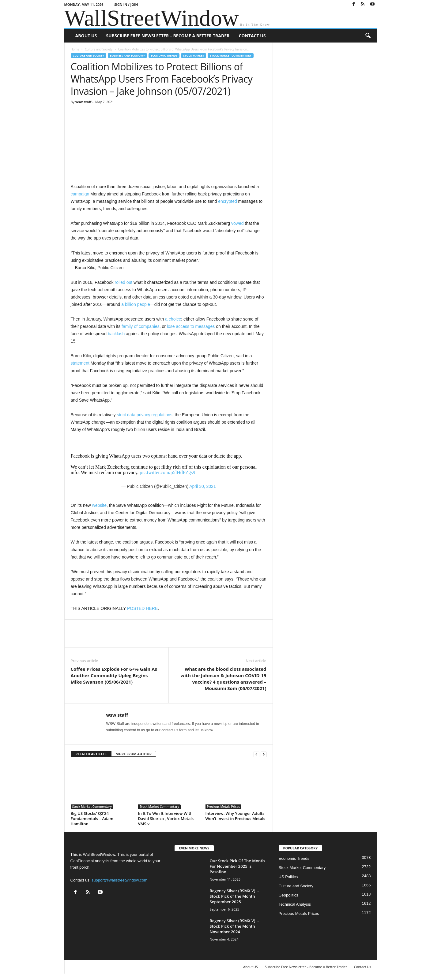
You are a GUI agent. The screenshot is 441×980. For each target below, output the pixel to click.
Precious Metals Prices (224, 807)
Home (75, 49)
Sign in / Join (126, 4)
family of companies (141, 326)
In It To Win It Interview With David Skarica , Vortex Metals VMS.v (166, 819)
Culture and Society (99, 49)
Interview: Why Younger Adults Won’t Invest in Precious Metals (235, 816)
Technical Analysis (295, 904)
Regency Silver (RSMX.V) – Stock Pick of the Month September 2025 (235, 896)
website (99, 505)
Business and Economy (127, 56)
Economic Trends (164, 56)
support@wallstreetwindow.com (119, 880)
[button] (368, 36)
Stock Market (194, 56)
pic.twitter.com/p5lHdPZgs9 (167, 472)
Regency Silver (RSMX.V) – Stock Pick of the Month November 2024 (235, 926)
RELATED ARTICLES (91, 754)
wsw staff (83, 102)
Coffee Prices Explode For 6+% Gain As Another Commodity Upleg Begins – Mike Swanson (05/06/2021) (114, 675)
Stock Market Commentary (231, 56)
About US (86, 36)
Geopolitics (288, 895)
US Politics (288, 877)
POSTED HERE (142, 608)
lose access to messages (191, 326)
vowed (237, 223)
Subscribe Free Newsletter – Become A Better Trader (168, 36)
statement (80, 363)
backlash (116, 334)
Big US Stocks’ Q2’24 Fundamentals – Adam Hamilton (92, 819)
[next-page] (264, 754)
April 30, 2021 (202, 486)
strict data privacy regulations (144, 415)
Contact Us (252, 36)
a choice (173, 319)
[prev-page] (256, 754)
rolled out (124, 282)
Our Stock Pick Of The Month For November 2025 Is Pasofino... (237, 866)
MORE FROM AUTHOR (134, 754)
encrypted (227, 201)
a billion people (136, 304)
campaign (80, 194)
